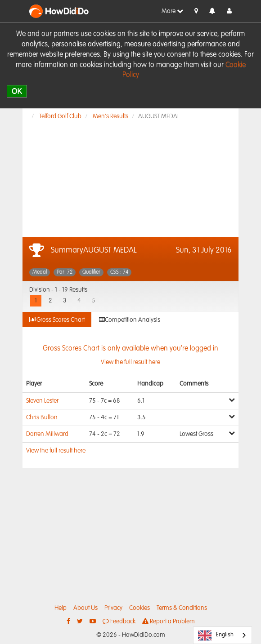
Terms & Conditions (182, 608)
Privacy (113, 608)
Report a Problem (169, 621)
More (172, 11)
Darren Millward (47, 434)
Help (61, 608)
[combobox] (223, 635)
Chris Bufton (42, 417)
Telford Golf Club (60, 116)
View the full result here (56, 451)
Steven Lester (42, 401)
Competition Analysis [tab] (130, 320)
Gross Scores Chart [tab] (57, 320)
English (216, 635)
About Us (85, 608)
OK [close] (17, 91)
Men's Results (110, 116)
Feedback (119, 621)
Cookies (139, 608)
